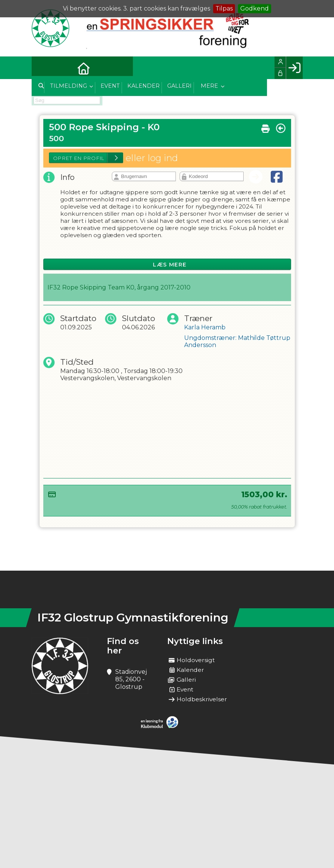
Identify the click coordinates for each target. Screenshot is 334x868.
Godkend (255, 8)
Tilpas (224, 8)
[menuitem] (43, 68)
